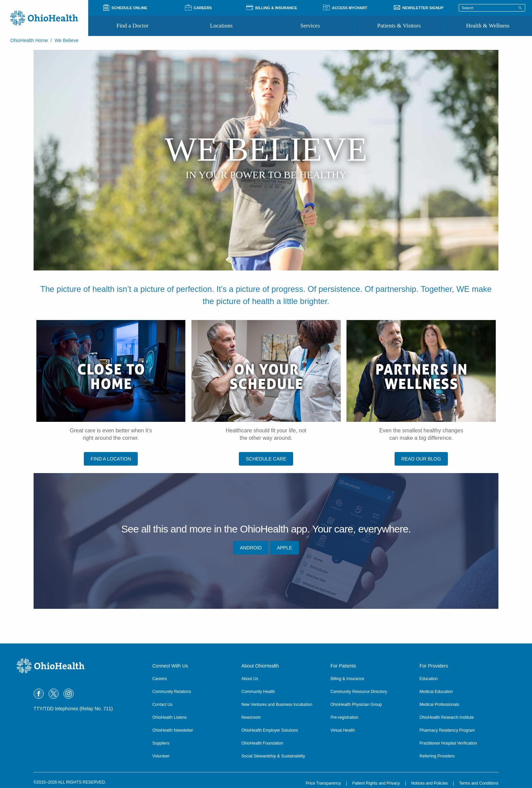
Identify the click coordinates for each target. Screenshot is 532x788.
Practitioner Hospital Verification (448, 743)
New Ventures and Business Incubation (277, 705)
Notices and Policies (430, 783)
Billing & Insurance (347, 679)
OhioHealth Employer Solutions (270, 730)
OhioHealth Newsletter (173, 730)
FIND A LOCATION (111, 459)
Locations (221, 26)
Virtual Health (343, 730)
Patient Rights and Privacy (376, 783)
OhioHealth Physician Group (356, 705)
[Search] (520, 7)
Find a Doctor (132, 26)
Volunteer (161, 756)
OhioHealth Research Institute (447, 717)
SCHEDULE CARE (266, 459)
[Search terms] (492, 8)
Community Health (258, 692)
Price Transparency (323, 783)
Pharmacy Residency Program (447, 730)
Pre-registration (344, 717)
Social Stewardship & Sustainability (273, 756)
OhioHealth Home (29, 40)
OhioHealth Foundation (262, 743)
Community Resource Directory (359, 692)
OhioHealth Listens (169, 717)
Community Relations (172, 692)
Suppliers (161, 743)
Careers (160, 679)
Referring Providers (437, 756)
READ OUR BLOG (421, 459)
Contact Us (162, 705)
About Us (250, 679)
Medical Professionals (440, 705)
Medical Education (436, 692)
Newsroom (251, 717)
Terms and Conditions (479, 783)
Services (310, 26)
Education (429, 679)
